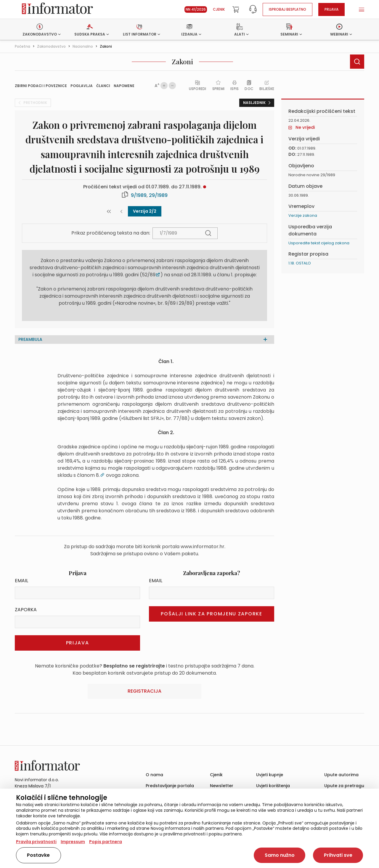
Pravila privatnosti (36, 842)
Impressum (73, 842)
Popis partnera (106, 842)
